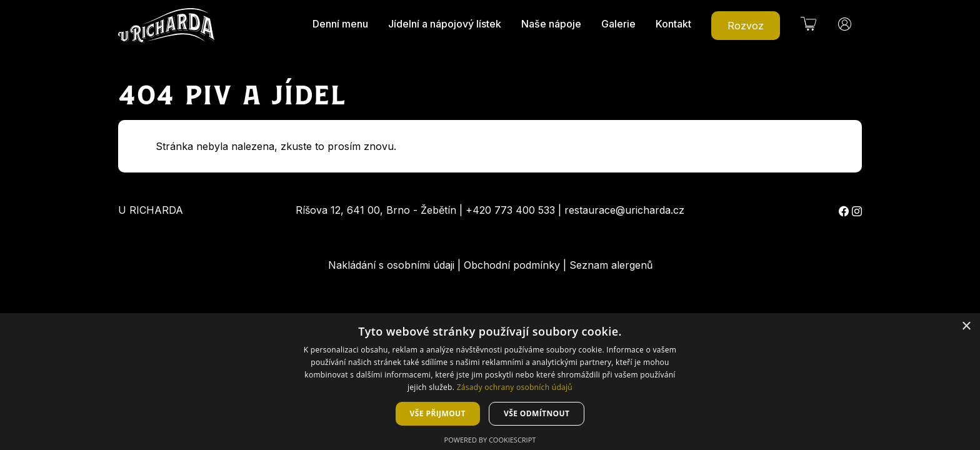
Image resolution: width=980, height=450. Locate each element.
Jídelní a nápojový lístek (445, 24)
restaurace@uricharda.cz (624, 210)
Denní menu (340, 24)
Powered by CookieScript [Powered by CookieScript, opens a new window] (490, 440)
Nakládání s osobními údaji (391, 265)
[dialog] (490, 382)
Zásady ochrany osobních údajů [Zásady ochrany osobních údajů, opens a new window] (515, 387)
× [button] (966, 327)
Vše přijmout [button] (438, 413)
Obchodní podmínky (512, 265)
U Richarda (151, 210)
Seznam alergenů (611, 265)
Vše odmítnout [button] (537, 413)
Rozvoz (746, 26)
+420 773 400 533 (510, 210)
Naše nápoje (551, 24)
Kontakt (673, 24)
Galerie (618, 24)
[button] (808, 24)
